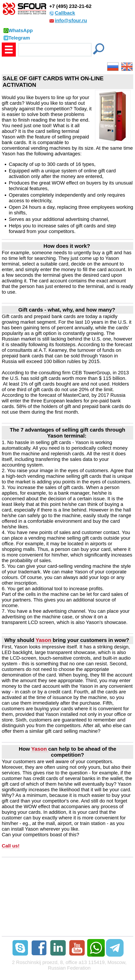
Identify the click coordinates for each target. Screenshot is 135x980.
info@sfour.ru (71, 20)
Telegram (17, 38)
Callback (65, 13)
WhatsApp (18, 30)
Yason (44, 640)
